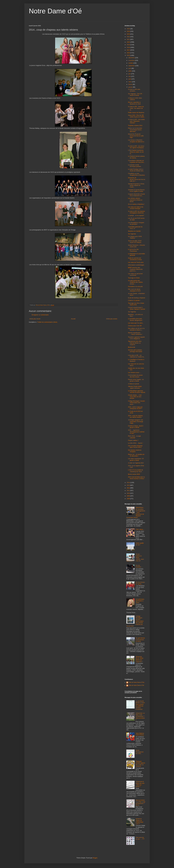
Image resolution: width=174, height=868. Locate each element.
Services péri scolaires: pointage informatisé (135, 351)
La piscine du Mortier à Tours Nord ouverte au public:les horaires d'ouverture (140, 705)
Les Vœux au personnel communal (135, 274)
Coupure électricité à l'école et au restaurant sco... (136, 195)
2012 (129, 488)
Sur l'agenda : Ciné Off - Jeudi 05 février (135, 95)
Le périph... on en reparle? (136, 216)
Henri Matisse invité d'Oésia (140, 734)
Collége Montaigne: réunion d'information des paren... (136, 403)
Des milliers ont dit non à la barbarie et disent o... (136, 329)
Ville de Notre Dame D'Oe (136, 682)
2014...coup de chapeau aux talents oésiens (135, 416)
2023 (129, 34)
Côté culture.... (140, 529)
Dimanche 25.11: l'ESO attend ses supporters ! (140, 659)
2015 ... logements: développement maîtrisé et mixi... (136, 432)
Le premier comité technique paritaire (135, 166)
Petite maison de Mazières (136, 113)
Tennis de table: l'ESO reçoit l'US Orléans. (135, 242)
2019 (129, 45)
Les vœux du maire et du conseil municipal (136, 208)
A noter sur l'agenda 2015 (136, 463)
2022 (129, 37)
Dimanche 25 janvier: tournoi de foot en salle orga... (136, 136)
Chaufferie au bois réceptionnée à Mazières (136, 174)
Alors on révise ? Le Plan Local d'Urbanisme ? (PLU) (140, 803)
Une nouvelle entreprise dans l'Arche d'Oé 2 (135, 447)
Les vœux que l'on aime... (136, 323)
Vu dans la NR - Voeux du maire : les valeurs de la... (136, 108)
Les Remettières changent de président (136, 223)
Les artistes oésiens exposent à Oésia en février (135, 200)
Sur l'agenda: (132, 234)
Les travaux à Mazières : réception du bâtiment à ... (136, 142)
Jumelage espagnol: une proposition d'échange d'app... (136, 422)
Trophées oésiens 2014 (135, 126)
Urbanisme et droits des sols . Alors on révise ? (140, 784)
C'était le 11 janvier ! (134, 300)
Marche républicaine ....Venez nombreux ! (135, 334)
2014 (129, 483)
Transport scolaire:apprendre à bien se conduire (140, 764)
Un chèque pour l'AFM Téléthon (135, 237)
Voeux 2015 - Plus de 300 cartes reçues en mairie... (137, 116)
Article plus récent (35, 319)
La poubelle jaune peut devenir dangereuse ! (135, 320)
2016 (129, 53)
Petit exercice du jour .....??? (140, 838)
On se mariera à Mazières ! (136, 204)
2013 (129, 485)
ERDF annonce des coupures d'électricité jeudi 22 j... (135, 269)
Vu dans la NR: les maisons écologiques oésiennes (136, 212)
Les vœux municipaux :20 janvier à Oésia (136, 459)
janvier (131, 87)
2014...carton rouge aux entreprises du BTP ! (135, 408)
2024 (129, 31)
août (130, 68)
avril (130, 79)
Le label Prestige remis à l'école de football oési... (136, 170)
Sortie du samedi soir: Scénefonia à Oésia (135, 259)
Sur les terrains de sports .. (140, 583)
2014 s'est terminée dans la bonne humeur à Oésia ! (136, 478)
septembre (132, 66)
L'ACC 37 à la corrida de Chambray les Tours (135, 471)
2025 (129, 29)
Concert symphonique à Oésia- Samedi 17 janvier (137, 308)
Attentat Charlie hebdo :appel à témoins (135, 387)
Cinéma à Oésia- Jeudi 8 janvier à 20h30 (136, 427)
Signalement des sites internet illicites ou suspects (135, 343)
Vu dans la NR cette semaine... (134, 90)
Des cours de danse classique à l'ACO (134, 290)
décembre (132, 58)
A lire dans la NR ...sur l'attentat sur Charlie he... (136, 356)
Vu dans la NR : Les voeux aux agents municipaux (136, 147)
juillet (130, 71)
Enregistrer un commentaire (40, 315)
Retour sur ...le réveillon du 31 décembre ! (136, 455)
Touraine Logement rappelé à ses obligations (136, 338)
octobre (131, 63)
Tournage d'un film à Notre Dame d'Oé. (136, 304)
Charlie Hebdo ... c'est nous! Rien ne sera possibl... (135, 397)
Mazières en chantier (134, 231)
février (130, 84)
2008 (129, 499)
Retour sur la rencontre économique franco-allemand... (135, 130)
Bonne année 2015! (134, 474)
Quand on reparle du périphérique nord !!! (140, 821)
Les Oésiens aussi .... (135, 373)
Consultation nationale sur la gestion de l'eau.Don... (136, 161)
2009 (129, 496)
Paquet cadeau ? (133, 440)
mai (130, 76)
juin (130, 74)
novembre (132, 60)
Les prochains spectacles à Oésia (140, 601)
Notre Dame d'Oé (55, 11)
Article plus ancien (112, 319)
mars (130, 82)
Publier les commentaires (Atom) (47, 322)
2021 (129, 39)
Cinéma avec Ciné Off (135, 326)
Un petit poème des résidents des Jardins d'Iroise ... (135, 282)
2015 (129, 55)
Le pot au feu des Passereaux (133, 250)
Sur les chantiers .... (139, 566)
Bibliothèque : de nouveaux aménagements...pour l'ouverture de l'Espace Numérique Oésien (136, 512)
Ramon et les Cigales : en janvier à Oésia (136, 380)
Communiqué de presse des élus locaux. (135, 376)
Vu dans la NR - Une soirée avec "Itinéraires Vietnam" (136, 121)
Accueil (73, 319)
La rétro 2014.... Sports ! (135, 443)
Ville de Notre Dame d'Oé (136, 685)
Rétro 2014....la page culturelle (134, 437)
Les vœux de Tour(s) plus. (136, 262)
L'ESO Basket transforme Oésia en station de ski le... (136, 152)
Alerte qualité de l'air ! (140, 544)
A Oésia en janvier (134, 384)
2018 (129, 47)
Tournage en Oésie (134, 278)
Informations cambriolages (136, 265)
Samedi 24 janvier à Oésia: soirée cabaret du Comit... (136, 185)
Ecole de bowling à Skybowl (137, 298)
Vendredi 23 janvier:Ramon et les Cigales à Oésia (136, 191)
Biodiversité (132, 347)
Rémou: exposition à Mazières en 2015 (134, 103)
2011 (129, 491)
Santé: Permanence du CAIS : (140, 752)
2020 (129, 42)
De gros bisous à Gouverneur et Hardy (140, 640)
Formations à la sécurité (135, 287)
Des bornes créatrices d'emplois (135, 451)
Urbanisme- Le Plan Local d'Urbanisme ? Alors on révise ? (140, 716)
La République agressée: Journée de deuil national (137, 392)
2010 (129, 493)
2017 (129, 50)
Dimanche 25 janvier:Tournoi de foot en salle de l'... (137, 179)
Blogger (95, 858)
